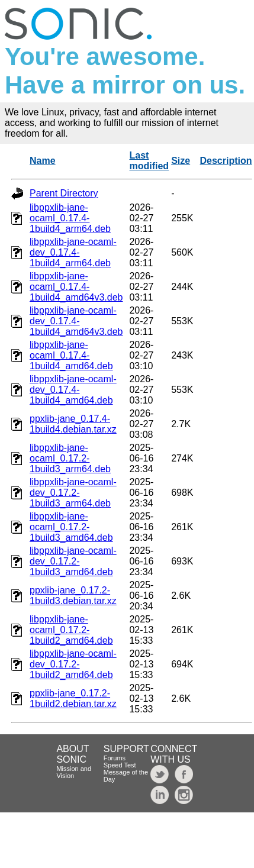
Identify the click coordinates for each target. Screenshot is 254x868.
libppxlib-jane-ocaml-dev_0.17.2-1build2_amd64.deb (73, 664)
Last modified (149, 161)
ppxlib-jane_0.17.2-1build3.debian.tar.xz (73, 596)
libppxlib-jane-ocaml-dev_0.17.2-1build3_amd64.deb (73, 561)
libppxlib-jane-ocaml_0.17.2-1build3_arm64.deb (70, 458)
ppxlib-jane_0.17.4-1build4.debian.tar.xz (73, 424)
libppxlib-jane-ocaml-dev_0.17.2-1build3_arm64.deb (73, 493)
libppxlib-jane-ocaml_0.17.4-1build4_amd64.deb (71, 355)
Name (43, 161)
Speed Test (120, 765)
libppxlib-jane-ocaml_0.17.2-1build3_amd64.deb (71, 527)
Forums (115, 758)
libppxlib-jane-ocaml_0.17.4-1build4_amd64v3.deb (76, 287)
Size (181, 161)
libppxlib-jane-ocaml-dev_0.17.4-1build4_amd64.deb (73, 390)
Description (226, 161)
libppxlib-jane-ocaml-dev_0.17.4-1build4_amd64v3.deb (76, 321)
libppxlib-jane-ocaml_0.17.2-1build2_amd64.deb (71, 630)
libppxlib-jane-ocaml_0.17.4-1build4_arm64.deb (70, 218)
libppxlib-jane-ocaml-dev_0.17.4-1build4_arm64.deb (73, 252)
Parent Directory (64, 193)
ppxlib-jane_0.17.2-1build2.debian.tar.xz (73, 698)
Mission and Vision (74, 772)
